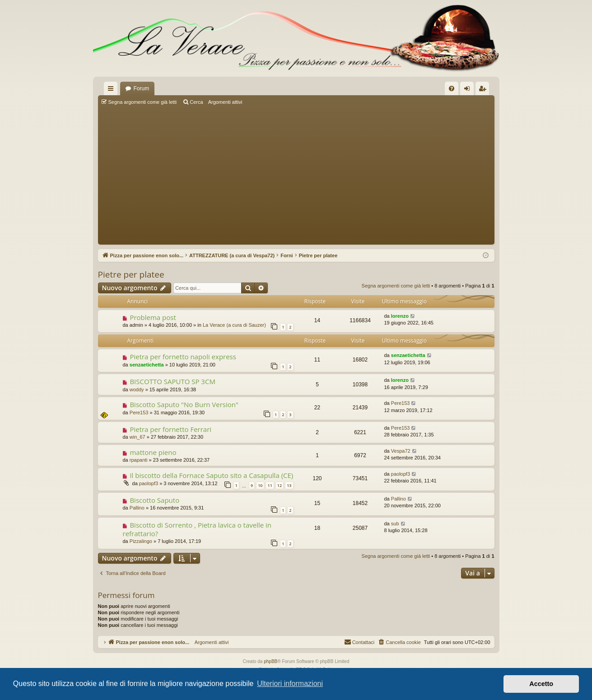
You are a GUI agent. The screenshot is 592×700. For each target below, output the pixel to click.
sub (395, 524)
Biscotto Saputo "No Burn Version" (184, 404)
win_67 (138, 437)
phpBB (270, 661)
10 (260, 485)
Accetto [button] (541, 684)
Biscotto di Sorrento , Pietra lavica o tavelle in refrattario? (197, 529)
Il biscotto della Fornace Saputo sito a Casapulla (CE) (211, 475)
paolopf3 (149, 483)
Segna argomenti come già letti (143, 102)
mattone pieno (153, 452)
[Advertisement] (296, 176)
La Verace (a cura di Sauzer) (234, 325)
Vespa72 (401, 451)
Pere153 (139, 413)
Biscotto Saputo (154, 500)
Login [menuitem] (468, 90)
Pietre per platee (131, 274)
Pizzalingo (141, 541)
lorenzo (400, 316)
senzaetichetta (147, 365)
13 (289, 485)
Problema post (153, 317)
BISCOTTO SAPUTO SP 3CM (172, 381)
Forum (142, 88)
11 (270, 485)
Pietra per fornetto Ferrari (170, 429)
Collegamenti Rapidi (112, 90)
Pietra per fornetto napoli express (183, 357)
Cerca (196, 102)
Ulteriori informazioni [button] (290, 684)
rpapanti (139, 460)
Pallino (137, 508)
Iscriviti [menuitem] (484, 90)
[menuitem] (452, 88)
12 (280, 485)
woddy (137, 389)
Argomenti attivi (225, 102)
